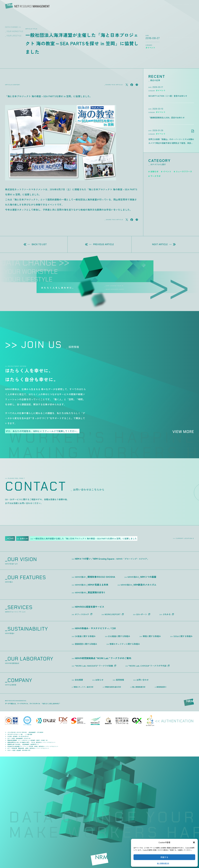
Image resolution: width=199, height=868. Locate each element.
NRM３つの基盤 (142, 577)
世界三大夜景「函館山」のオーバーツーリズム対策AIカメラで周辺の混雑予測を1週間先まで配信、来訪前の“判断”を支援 (171, 141)
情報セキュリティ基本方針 (84, 687)
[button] (194, 842)
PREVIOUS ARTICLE (99, 244)
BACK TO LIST (35, 244)
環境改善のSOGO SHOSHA (95, 577)
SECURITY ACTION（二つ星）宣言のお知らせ (168, 96)
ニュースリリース (184, 171)
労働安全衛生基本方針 (113, 687)
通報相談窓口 (161, 687)
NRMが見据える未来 (92, 585)
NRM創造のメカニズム (138, 585)
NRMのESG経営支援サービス (90, 607)
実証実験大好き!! (90, 592)
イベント (167, 171)
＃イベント (161, 90)
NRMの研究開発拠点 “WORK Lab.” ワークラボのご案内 (103, 658)
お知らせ (154, 171)
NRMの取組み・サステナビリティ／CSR (95, 628)
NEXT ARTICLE (164, 244)
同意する (164, 857)
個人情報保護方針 (163, 863)
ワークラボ (155, 176)
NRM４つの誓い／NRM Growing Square (112, 559)
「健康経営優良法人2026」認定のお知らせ (166, 118)
